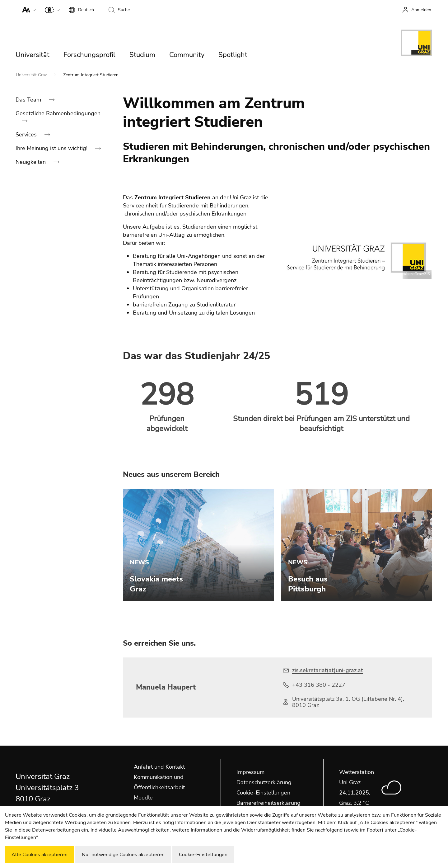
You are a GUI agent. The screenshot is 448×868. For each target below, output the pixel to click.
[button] (28, 9)
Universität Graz (32, 75)
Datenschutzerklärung (264, 782)
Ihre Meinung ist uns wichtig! (52, 148)
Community (187, 55)
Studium (142, 55)
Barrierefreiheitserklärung (268, 803)
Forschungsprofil (89, 55)
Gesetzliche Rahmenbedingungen (58, 113)
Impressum (250, 772)
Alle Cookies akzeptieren (40, 855)
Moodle (143, 798)
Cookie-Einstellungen (263, 793)
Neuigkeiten (31, 162)
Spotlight (233, 55)
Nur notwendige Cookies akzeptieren (123, 855)
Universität (33, 55)
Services (27, 135)
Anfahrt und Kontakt (159, 767)
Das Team (29, 100)
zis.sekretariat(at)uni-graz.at (327, 670)
